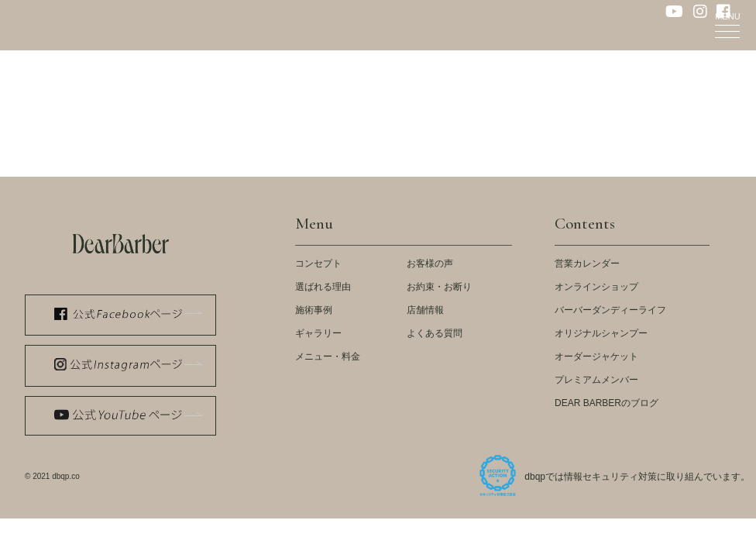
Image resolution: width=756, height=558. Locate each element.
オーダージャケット (596, 356)
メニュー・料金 (328, 356)
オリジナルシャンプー (601, 333)
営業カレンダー (587, 263)
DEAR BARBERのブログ (607, 403)
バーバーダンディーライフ (610, 310)
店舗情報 (425, 310)
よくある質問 (435, 333)
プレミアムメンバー (596, 380)
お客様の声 (430, 263)
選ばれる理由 (323, 287)
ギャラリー (318, 333)
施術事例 (314, 310)
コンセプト (318, 263)
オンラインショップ (596, 287)
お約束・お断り (439, 287)
